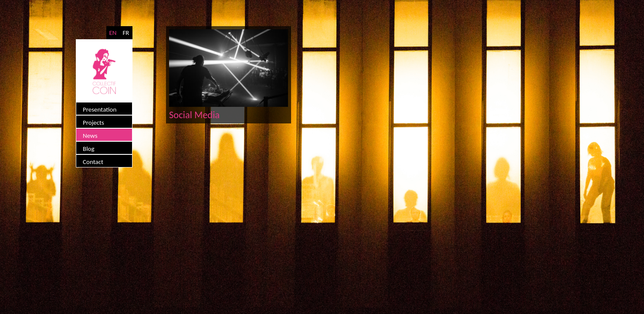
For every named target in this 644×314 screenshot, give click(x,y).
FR (126, 33)
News (90, 136)
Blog (89, 149)
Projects (93, 123)
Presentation (100, 109)
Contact (93, 162)
